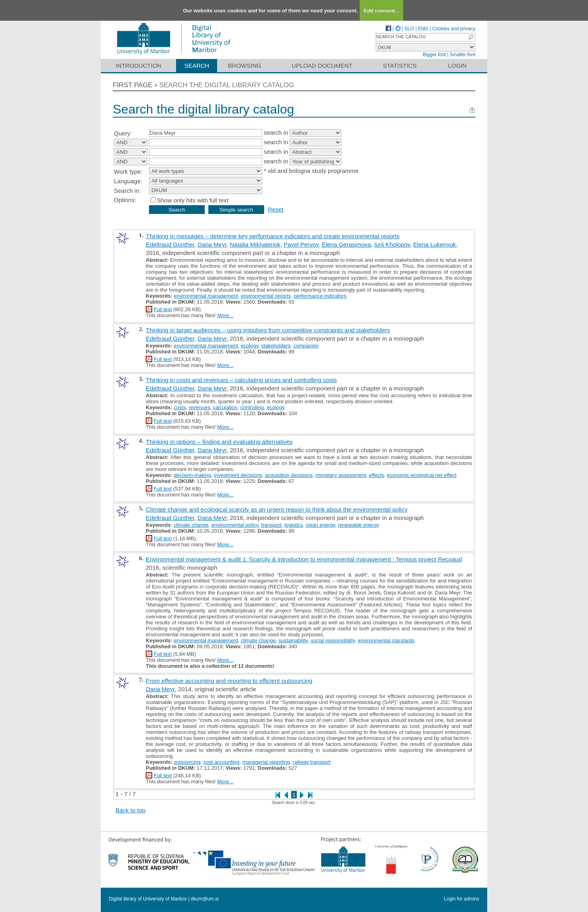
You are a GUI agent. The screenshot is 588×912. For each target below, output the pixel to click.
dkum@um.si (205, 899)
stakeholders (276, 346)
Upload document (322, 66)
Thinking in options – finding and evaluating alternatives (219, 442)
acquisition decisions (289, 475)
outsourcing (187, 762)
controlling (252, 407)
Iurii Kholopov (392, 244)
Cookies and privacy (454, 29)
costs (180, 407)
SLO (409, 29)
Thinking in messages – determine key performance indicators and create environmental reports (273, 236)
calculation (225, 407)
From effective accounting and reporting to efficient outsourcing (229, 681)
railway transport (312, 762)
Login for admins (462, 899)
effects (376, 475)
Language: (128, 181)
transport (271, 525)
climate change (191, 525)
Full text (163, 309)
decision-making (192, 475)
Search (197, 66)
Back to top (130, 810)
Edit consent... (381, 11)
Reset (275, 209)
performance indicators (320, 296)
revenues (199, 407)
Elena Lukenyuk (435, 244)
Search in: (127, 191)
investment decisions (238, 475)
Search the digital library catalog (227, 85)
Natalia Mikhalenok (255, 244)
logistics (294, 525)
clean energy (320, 525)
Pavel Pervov (301, 244)
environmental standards (386, 640)
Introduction (138, 66)
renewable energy (358, 525)
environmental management (206, 296)
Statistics (400, 66)
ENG (423, 29)
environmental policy (235, 525)
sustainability (293, 640)
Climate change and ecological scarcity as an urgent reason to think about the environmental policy (277, 509)
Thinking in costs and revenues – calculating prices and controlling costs (241, 380)
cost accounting (221, 762)
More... (225, 315)
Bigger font (434, 55)
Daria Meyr (212, 244)
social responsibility (333, 640)
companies (306, 346)
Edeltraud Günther (170, 244)
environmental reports (266, 296)
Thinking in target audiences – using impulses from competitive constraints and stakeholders (268, 330)
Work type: (128, 172)
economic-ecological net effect (422, 475)
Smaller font (463, 55)
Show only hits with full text (193, 200)
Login (458, 66)
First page (133, 85)
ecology (249, 346)
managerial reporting (266, 762)
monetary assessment (341, 475)
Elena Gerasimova (346, 244)
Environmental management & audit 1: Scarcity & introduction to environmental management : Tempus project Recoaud (304, 559)
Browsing (244, 66)
